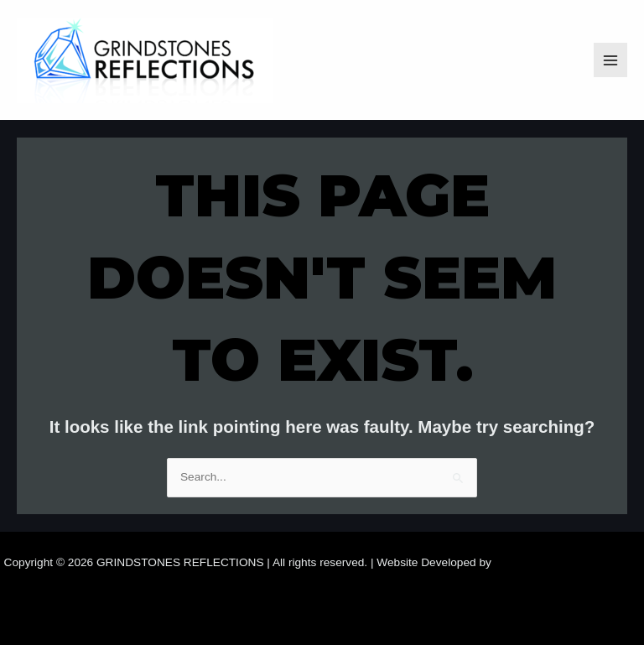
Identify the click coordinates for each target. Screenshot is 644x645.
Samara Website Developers (568, 562)
